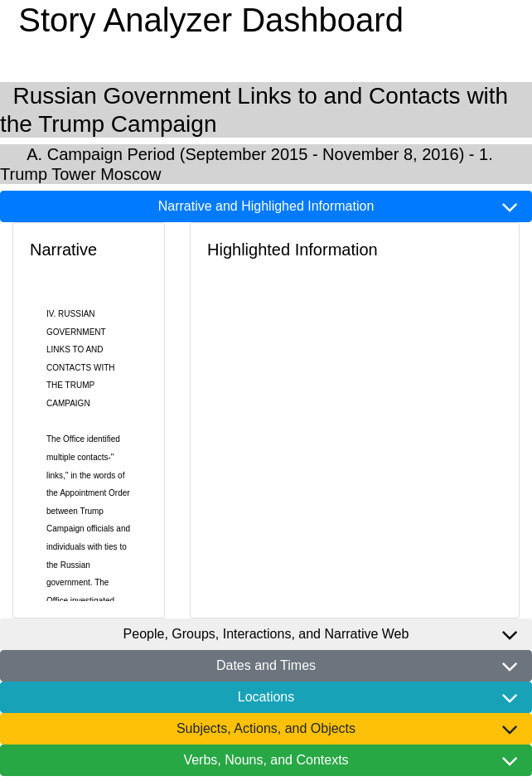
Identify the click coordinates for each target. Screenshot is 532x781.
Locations (266, 697)
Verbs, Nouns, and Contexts (266, 760)
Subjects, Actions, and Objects (266, 728)
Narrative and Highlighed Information (266, 206)
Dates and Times (266, 665)
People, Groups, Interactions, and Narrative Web (266, 634)
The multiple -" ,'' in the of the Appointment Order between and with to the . (88, 511)
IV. (51, 314)
